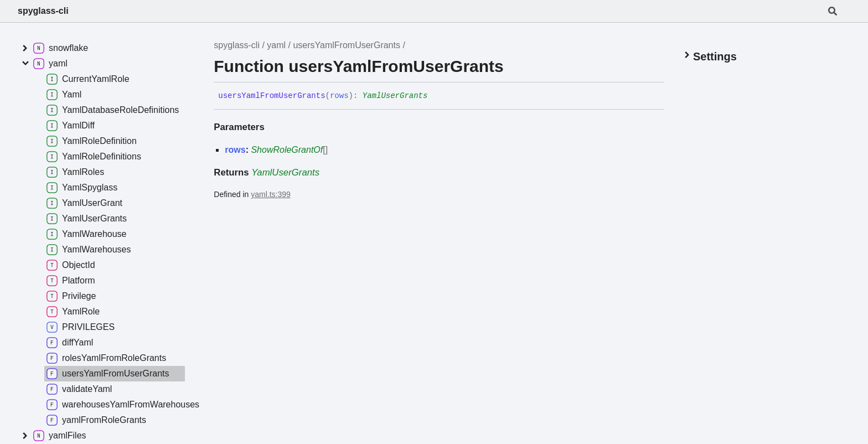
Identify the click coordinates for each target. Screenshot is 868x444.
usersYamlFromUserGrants (347, 45)
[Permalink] (436, 96)
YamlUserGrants (395, 96)
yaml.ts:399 (271, 194)
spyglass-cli (43, 11)
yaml (276, 45)
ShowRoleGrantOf (287, 150)
